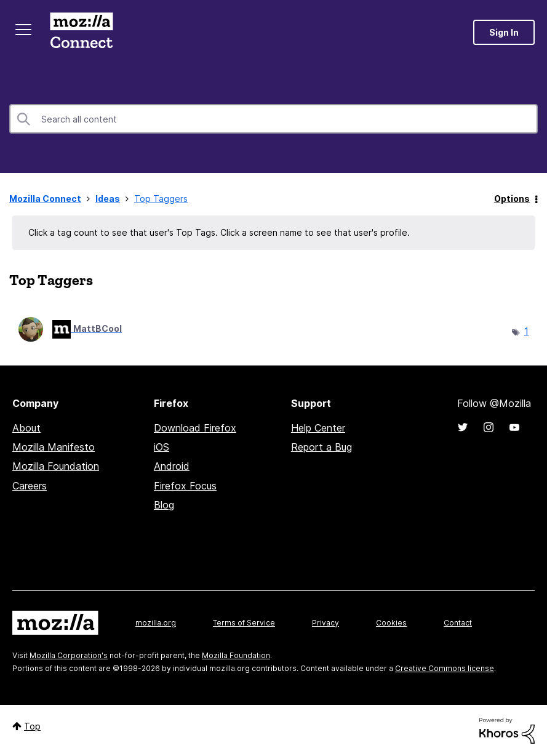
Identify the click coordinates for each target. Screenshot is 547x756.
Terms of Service (244, 623)
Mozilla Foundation (56, 466)
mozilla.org (156, 623)
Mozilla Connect (81, 32)
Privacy (325, 623)
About (26, 428)
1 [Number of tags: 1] (526, 331)
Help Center (318, 428)
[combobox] (273, 119)
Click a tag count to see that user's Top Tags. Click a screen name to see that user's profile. (219, 232)
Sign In (504, 32)
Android (172, 466)
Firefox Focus (185, 486)
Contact (458, 623)
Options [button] (512, 199)
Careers (30, 486)
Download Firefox (195, 428)
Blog (164, 505)
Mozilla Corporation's (69, 655)
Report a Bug (321, 447)
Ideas (108, 199)
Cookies (391, 623)
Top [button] (32, 726)
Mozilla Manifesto (54, 447)
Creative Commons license (445, 668)
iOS (162, 447)
